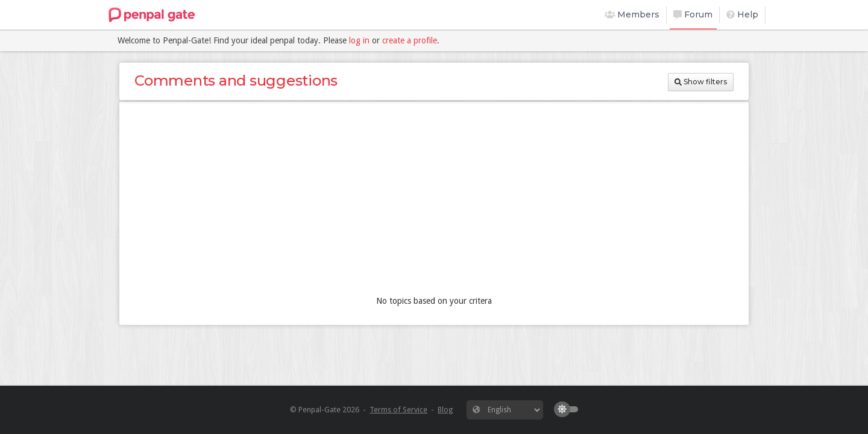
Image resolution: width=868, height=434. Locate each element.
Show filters (701, 82)
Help (742, 14)
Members (632, 14)
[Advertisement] (434, 201)
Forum (693, 14)
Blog (445, 410)
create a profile (410, 40)
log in (359, 40)
